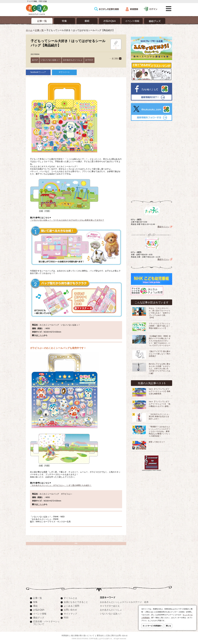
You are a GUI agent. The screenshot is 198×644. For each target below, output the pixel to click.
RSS (66, 618)
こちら (41, 335)
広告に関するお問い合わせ (117, 636)
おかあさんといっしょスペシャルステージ (121, 602)
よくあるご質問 (71, 606)
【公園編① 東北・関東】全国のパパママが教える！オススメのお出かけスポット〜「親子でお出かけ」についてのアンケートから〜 (160, 341)
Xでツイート (64, 72)
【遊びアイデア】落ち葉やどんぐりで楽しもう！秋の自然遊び (159, 354)
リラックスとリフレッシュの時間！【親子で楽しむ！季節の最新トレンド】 (159, 326)
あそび (35, 60)
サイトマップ (70, 614)
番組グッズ (39, 618)
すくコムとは (70, 598)
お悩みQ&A (39, 610)
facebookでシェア (38, 72)
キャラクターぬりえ (110, 606)
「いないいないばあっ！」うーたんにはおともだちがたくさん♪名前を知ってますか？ (67, 220)
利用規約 (65, 636)
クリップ (116, 44)
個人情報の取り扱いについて (83, 636)
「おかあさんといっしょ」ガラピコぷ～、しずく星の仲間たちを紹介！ (61, 485)
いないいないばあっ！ (50, 60)
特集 (35, 602)
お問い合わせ (70, 610)
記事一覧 (39, 30)
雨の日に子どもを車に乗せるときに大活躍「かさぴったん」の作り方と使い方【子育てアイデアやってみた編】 (159, 369)
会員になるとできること (76, 602)
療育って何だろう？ (157, 442)
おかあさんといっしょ (73, 60)
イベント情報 (40, 614)
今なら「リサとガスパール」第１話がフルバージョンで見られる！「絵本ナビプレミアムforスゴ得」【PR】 (159, 313)
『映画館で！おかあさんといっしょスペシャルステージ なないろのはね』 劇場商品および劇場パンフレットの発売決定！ (159, 431)
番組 (35, 606)
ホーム (29, 30)
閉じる (168, 626)
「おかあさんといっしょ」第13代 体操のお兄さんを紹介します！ (159, 417)
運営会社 (100, 636)
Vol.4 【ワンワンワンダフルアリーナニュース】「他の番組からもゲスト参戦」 (159, 404)
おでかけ (89, 60)
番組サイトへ (163, 227)
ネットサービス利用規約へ (152, 626)
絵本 (146, 602)
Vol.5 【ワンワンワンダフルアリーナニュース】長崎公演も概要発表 (159, 391)
